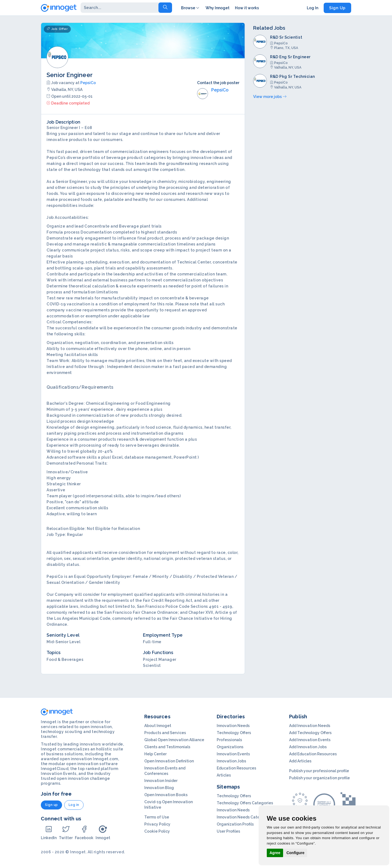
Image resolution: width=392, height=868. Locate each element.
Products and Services (165, 733)
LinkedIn (49, 832)
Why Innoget (218, 8)
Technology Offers (234, 733)
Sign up (51, 805)
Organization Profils (235, 824)
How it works (247, 8)
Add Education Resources (313, 754)
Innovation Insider (161, 781)
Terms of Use (157, 817)
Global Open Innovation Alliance (174, 740)
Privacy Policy (157, 824)
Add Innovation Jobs (308, 747)
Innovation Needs (233, 726)
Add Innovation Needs (310, 726)
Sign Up (337, 8)
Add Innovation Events (310, 740)
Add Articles (300, 761)
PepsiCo (88, 83)
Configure (295, 853)
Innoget (103, 832)
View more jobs (270, 97)
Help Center (155, 754)
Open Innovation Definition (169, 761)
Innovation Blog (159, 788)
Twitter (66, 832)
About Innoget (158, 726)
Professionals (229, 740)
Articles (224, 775)
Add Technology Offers (310, 733)
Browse (191, 8)
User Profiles (228, 831)
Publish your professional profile (319, 771)
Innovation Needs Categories (244, 817)
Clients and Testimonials (167, 747)
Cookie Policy (157, 831)
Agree (275, 853)
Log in (74, 805)
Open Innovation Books (166, 795)
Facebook (84, 832)
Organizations (230, 747)
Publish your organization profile (319, 778)
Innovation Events (233, 754)
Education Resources (236, 768)
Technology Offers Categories (245, 803)
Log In (313, 8)
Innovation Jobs (231, 761)
